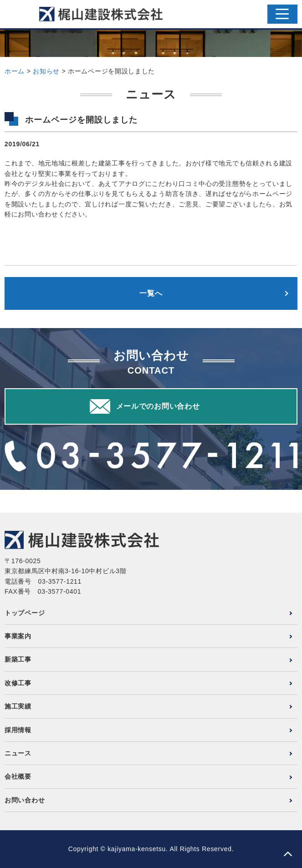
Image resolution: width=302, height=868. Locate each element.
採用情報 (18, 730)
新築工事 (18, 659)
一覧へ (151, 293)
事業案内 (18, 636)
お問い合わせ (25, 800)
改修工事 (18, 683)
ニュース (18, 753)
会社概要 (18, 776)
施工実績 (18, 706)
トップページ (25, 613)
